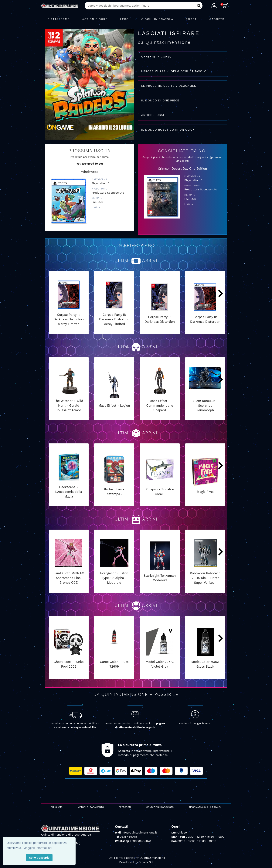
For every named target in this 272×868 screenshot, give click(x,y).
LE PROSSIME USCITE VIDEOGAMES (169, 86)
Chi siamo (57, 807)
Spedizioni (125, 807)
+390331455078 (140, 841)
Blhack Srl (146, 862)
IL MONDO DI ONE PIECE (160, 100)
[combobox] (144, 6)
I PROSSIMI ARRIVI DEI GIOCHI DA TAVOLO (174, 71)
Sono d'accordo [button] (39, 858)
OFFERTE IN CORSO (156, 57)
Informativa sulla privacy (205, 807)
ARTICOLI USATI (153, 115)
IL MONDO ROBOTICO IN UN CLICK (168, 130)
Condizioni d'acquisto (160, 807)
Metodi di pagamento (91, 807)
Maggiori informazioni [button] (38, 848)
